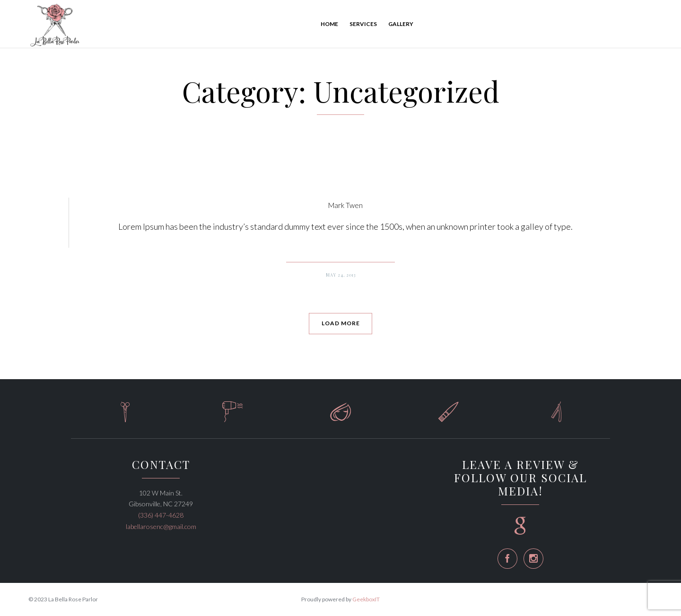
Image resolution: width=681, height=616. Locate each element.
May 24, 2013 (341, 275)
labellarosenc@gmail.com (161, 526)
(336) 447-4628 (161, 515)
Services (363, 24)
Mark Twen (345, 205)
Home (329, 24)
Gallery (401, 24)
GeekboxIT (366, 599)
